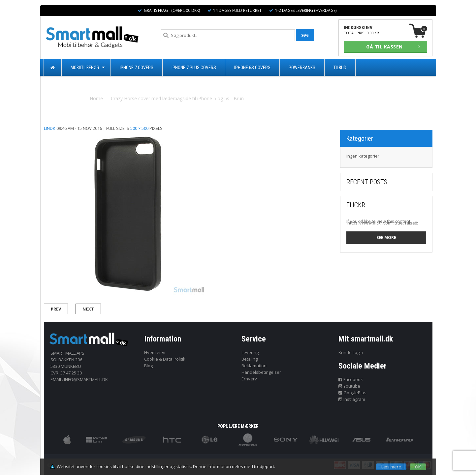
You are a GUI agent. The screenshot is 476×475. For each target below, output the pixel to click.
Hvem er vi (155, 352)
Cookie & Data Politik (165, 359)
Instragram (352, 399)
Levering (250, 352)
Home (96, 98)
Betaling (250, 359)
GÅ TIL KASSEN (393, 47)
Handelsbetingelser (261, 372)
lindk (50, 128)
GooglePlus (352, 393)
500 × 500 (139, 128)
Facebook (351, 379)
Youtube (349, 386)
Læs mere (391, 467)
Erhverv (249, 379)
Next (88, 309)
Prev (56, 309)
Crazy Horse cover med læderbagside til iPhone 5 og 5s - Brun (177, 98)
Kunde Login (351, 352)
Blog (148, 366)
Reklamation (254, 366)
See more (386, 237)
